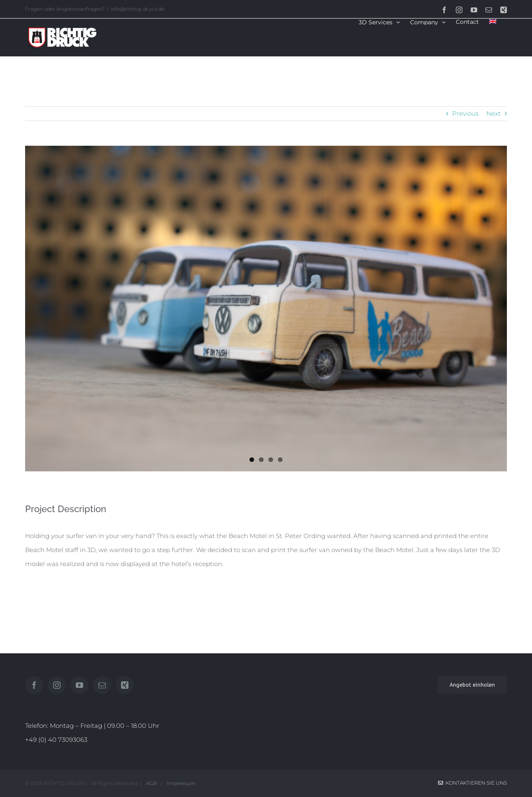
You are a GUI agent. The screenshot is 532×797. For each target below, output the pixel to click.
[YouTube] (79, 685)
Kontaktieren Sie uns (472, 783)
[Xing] (125, 685)
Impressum (180, 783)
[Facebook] (34, 685)
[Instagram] (57, 685)
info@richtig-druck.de (138, 9)
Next (493, 113)
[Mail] (102, 685)
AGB (151, 783)
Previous (465, 113)
